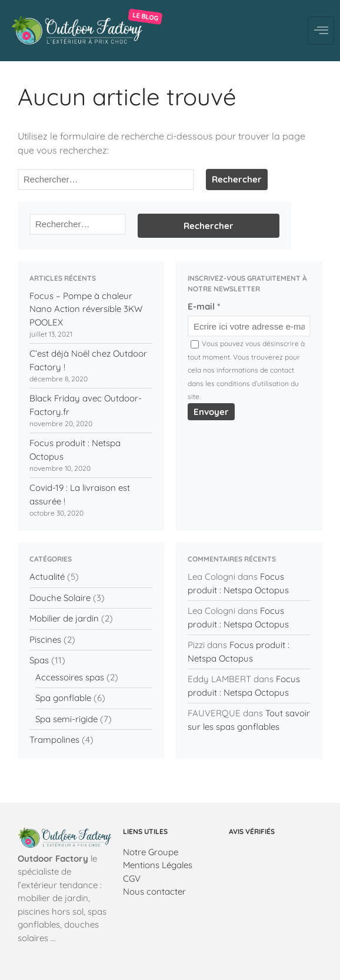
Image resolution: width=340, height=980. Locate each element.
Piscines (45, 640)
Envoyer (211, 412)
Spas (39, 660)
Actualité (47, 577)
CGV (132, 878)
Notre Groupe (151, 852)
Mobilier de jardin (64, 618)
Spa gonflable (63, 698)
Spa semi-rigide (66, 719)
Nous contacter (154, 891)
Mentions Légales (158, 865)
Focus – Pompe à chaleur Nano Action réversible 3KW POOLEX (86, 309)
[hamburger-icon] (321, 31)
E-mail (204, 306)
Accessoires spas (70, 677)
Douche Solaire (60, 598)
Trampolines (54, 740)
